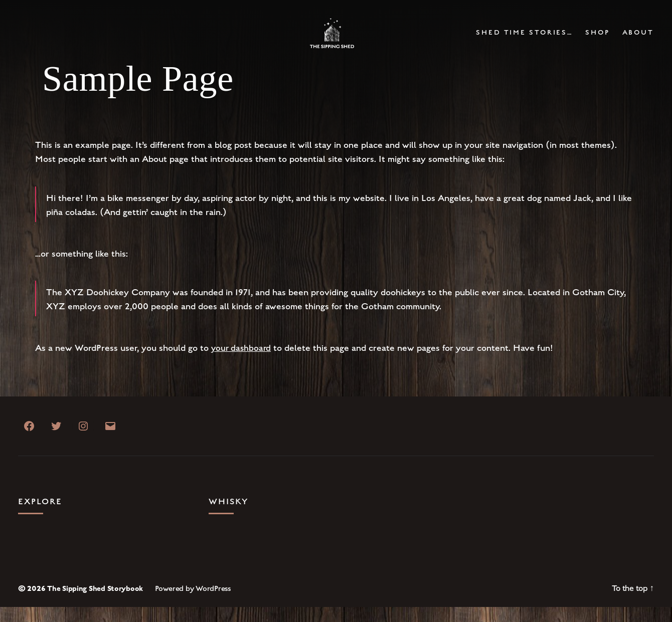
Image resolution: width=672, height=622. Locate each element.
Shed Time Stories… (524, 40)
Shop (598, 40)
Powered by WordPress (194, 603)
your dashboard (242, 363)
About (638, 40)
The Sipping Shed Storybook (96, 603)
